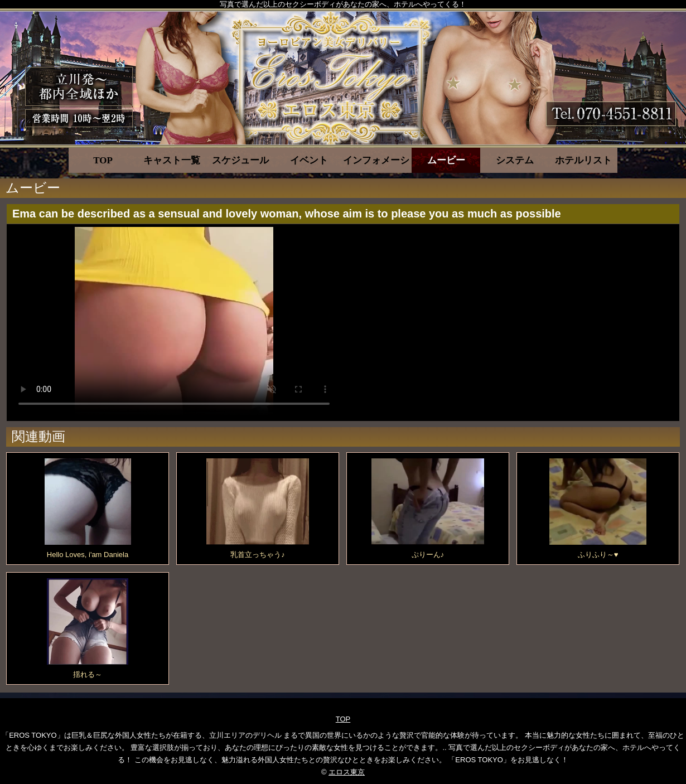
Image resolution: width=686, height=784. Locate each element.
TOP (103, 160)
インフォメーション (377, 160)
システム (515, 160)
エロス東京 (347, 772)
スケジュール (240, 160)
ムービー (446, 160)
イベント (309, 160)
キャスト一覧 (172, 160)
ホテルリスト (583, 160)
